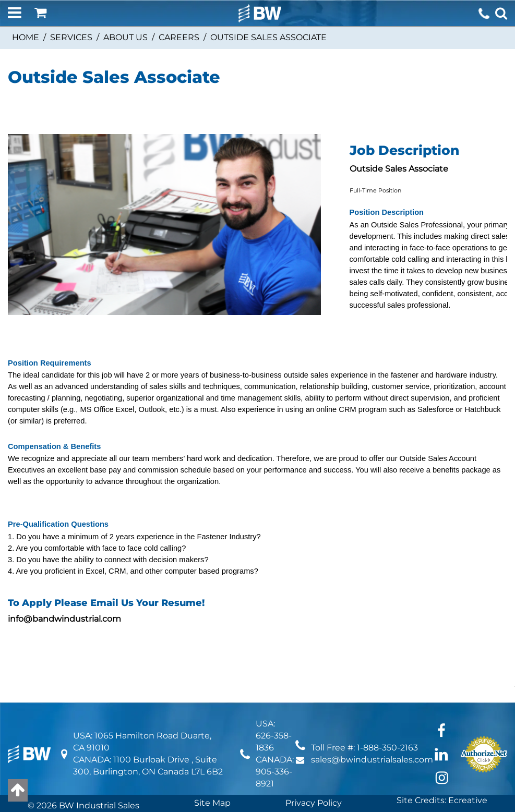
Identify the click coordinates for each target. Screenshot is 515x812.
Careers (179, 37)
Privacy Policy (314, 803)
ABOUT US (125, 37)
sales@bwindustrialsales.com (372, 760)
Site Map (212, 803)
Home (26, 37)
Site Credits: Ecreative (442, 800)
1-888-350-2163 (387, 748)
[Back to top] (18, 790)
